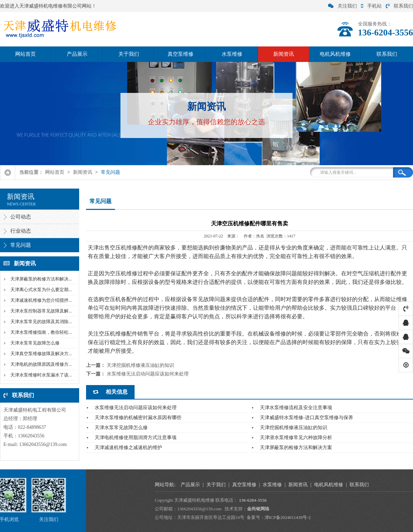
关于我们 (129, 54)
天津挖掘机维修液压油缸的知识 (140, 365)
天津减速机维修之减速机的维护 (128, 448)
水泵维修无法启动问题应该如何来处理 (148, 374)
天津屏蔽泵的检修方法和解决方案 (296, 448)
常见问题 (110, 172)
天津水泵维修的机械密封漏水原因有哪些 (138, 418)
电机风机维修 (335, 54)
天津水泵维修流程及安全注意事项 (296, 408)
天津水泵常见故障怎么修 (121, 428)
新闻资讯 (284, 54)
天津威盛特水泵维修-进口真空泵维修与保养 (306, 418)
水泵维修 (232, 54)
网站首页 (25, 54)
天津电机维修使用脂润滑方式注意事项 (136, 438)
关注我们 (342, 6)
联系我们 (399, 6)
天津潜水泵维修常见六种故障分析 (296, 438)
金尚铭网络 (390, 509)
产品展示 (77, 54)
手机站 (371, 6)
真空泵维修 (181, 54)
